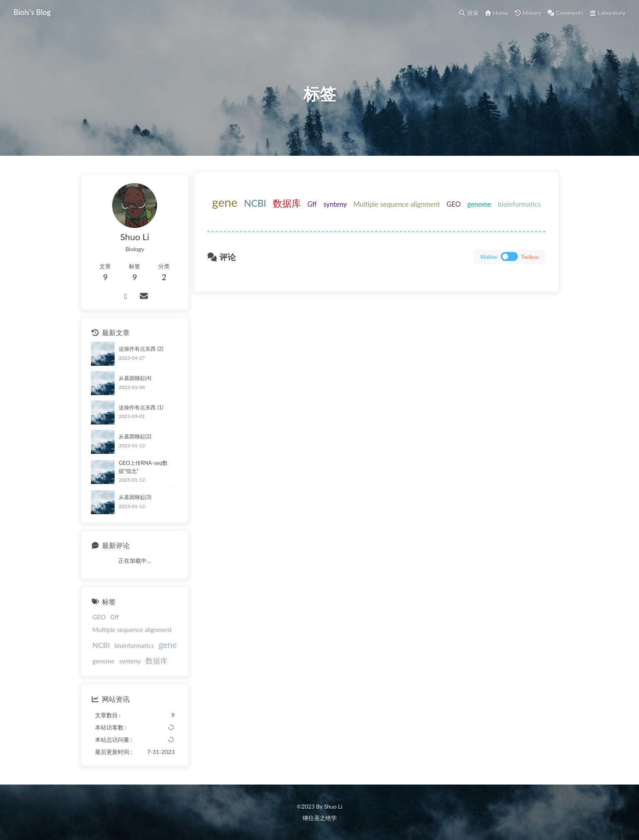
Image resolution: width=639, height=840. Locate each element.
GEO (483, 213)
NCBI (285, 212)
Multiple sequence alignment (427, 213)
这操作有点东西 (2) (141, 353)
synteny (365, 213)
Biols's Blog (33, 12)
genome (509, 213)
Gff (342, 213)
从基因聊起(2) (135, 441)
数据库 (317, 212)
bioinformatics (381, 231)
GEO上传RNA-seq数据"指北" (153, 471)
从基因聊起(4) (135, 382)
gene (255, 211)
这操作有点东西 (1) (141, 412)
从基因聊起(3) (135, 500)
